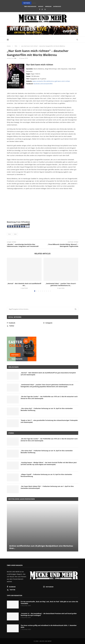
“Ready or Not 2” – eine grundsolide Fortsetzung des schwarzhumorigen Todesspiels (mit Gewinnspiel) (49, 421)
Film (16, 46)
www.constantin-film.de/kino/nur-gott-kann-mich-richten (51, 81)
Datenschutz (57, 6)
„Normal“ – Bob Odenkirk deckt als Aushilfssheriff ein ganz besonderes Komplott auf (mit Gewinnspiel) (48, 374)
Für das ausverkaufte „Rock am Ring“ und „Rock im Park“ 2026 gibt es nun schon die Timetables (49, 603)
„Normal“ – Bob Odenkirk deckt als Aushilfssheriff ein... (24, 284)
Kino (15, 234)
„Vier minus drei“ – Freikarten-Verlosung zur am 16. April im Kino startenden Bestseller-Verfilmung (47, 409)
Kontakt (41, 6)
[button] (33, 3)
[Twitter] (45, 9)
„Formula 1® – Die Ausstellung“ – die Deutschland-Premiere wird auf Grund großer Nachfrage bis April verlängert (49, 614)
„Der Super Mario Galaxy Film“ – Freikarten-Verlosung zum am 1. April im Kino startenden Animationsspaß (47, 487)
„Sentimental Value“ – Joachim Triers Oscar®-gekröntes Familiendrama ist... (61, 284)
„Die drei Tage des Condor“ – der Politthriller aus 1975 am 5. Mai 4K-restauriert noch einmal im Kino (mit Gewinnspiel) (49, 397)
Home (9, 46)
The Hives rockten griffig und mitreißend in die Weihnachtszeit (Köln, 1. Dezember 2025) (49, 626)
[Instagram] (42, 9)
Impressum (48, 6)
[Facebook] (40, 9)
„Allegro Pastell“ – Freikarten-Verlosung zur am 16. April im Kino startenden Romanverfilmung (46, 475)
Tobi (15, 58)
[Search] (77, 40)
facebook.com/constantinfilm (43, 84)
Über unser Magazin (30, 6)
